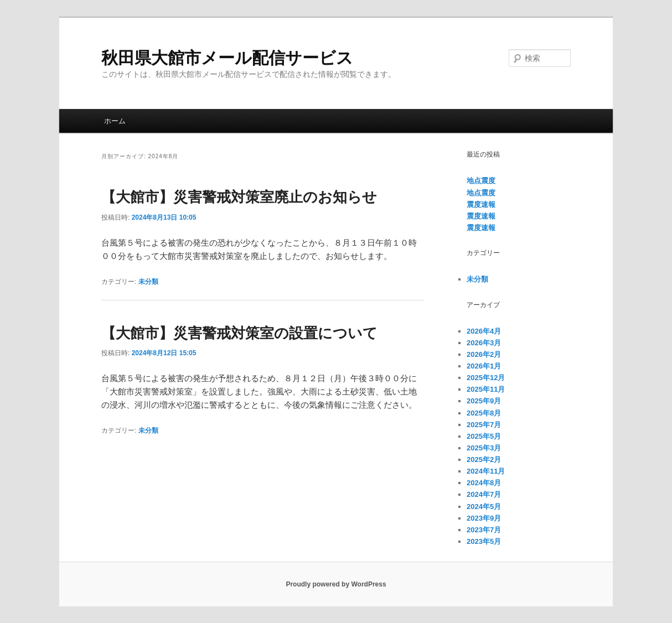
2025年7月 (484, 425)
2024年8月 (484, 483)
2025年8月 (484, 413)
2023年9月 (484, 518)
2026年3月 (484, 343)
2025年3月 (484, 448)
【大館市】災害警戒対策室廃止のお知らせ (239, 197)
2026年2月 (484, 354)
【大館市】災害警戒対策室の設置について (239, 333)
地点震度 (481, 181)
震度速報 (481, 204)
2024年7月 (484, 494)
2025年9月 (484, 401)
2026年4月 (484, 331)
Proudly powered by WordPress (336, 584)
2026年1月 (484, 366)
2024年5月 (484, 507)
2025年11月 (486, 389)
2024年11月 (486, 471)
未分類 (148, 282)
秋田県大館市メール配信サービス (227, 58)
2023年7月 (484, 530)
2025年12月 (486, 378)
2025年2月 (484, 460)
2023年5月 (484, 541)
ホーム (115, 121)
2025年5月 (484, 436)
